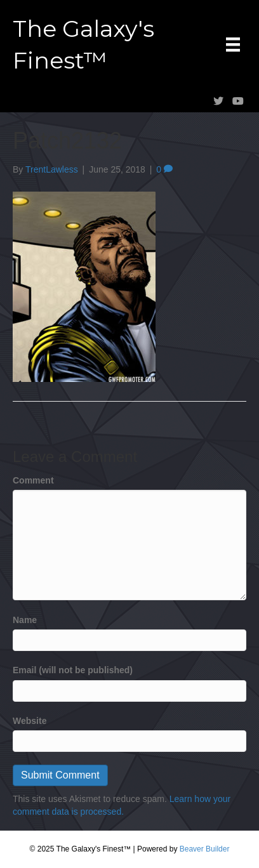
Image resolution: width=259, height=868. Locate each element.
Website (30, 721)
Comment (33, 480)
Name (25, 620)
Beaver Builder (205, 849)
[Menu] (233, 44)
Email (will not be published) (73, 670)
